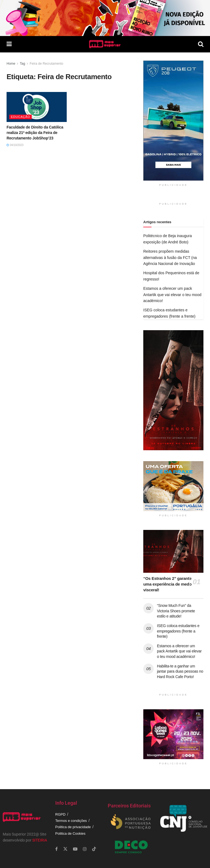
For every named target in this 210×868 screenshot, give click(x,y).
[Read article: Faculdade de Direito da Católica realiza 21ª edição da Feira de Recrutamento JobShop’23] (37, 107)
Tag (22, 64)
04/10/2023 (15, 145)
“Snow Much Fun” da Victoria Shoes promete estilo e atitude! (176, 611)
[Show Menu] (9, 44)
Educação (21, 117)
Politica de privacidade (73, 827)
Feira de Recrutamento (47, 64)
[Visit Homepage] (105, 44)
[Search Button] (201, 44)
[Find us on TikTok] (94, 849)
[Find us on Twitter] (65, 849)
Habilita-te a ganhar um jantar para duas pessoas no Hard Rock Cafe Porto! (180, 671)
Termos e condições (71, 821)
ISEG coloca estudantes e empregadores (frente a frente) (178, 631)
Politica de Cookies (70, 833)
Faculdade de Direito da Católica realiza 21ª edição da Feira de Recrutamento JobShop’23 (35, 132)
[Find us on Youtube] (75, 849)
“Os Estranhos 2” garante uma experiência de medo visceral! (167, 584)
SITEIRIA (40, 840)
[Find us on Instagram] (85, 849)
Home (11, 64)
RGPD (60, 814)
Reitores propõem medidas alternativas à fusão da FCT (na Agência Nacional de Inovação (170, 257)
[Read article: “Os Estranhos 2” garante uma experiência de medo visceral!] (173, 551)
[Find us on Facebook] (56, 849)
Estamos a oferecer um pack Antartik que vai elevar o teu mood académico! (172, 295)
